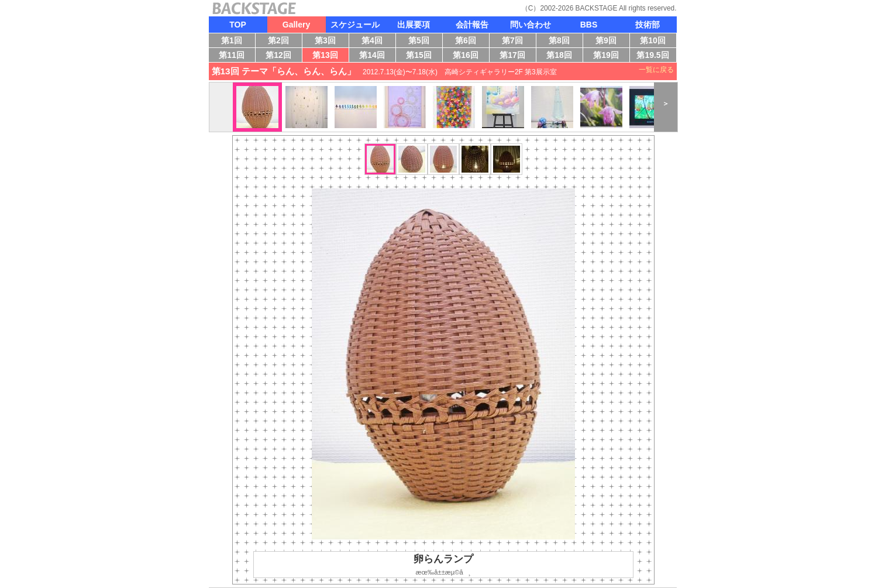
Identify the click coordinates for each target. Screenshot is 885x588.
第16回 (469, 56)
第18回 (562, 56)
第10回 (651, 42)
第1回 (234, 42)
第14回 (375, 56)
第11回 (230, 56)
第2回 (282, 42)
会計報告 (472, 25)
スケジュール (355, 25)
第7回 (516, 42)
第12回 (280, 56)
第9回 (609, 42)
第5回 (422, 42)
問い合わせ (531, 25)
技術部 (648, 25)
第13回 (328, 56)
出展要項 (414, 25)
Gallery (296, 25)
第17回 (514, 56)
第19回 (604, 56)
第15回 (421, 56)
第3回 (328, 42)
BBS (589, 25)
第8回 (562, 42)
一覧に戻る (656, 70)
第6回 (469, 42)
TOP (238, 25)
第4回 (375, 42)
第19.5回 (652, 56)
